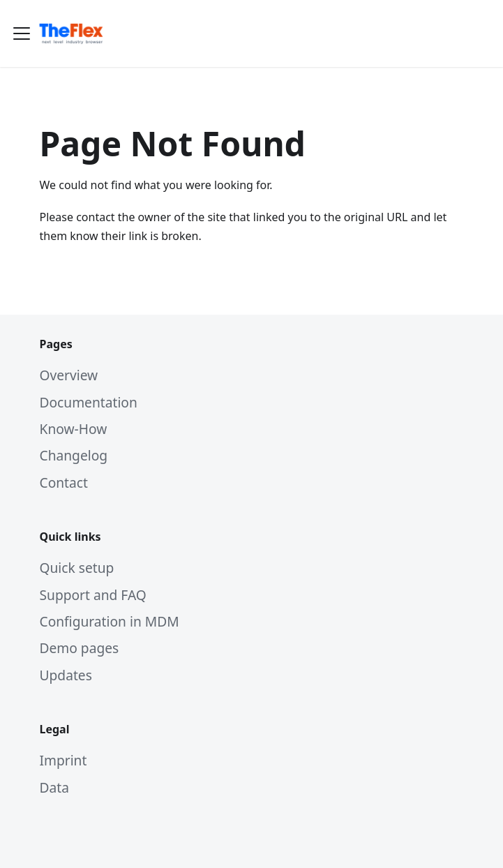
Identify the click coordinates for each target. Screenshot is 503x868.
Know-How (74, 429)
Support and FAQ (93, 595)
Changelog (74, 455)
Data (54, 787)
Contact (64, 482)
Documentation (89, 402)
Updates (66, 675)
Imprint (63, 760)
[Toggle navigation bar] (22, 33)
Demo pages (80, 648)
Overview (69, 375)
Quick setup (77, 568)
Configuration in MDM (110, 621)
